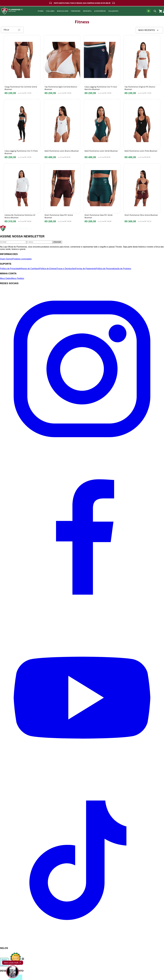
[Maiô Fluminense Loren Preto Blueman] (142, 131)
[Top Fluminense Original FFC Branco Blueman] (142, 67)
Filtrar (12, 31)
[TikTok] (82, 945)
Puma (41, 11)
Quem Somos (6, 260)
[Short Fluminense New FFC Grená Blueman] (62, 195)
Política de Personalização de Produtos (113, 270)
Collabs (50, 11)
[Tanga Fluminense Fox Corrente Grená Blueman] (22, 67)
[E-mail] (39, 244)
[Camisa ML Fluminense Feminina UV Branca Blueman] (22, 195)
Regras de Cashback (30, 270)
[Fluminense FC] (16, 233)
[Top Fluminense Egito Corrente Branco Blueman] (62, 67)
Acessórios (100, 11)
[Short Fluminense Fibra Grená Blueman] (142, 195)
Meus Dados (6, 280)
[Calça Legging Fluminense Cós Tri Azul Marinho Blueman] (102, 67)
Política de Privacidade (10, 270)
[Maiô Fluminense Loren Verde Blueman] (102, 131)
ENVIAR (57, 244)
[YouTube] (82, 780)
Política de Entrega (48, 270)
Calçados (113, 11)
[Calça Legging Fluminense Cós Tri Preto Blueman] (22, 131)
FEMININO (76, 11)
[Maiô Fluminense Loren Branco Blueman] (62, 131)
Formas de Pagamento (86, 270)
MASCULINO (63, 11)
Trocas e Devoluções (66, 270)
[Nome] (13, 244)
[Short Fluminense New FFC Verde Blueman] (102, 195)
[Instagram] (82, 452)
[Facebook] (82, 616)
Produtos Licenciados (22, 260)
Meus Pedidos (18, 280)
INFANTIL (87, 11)
